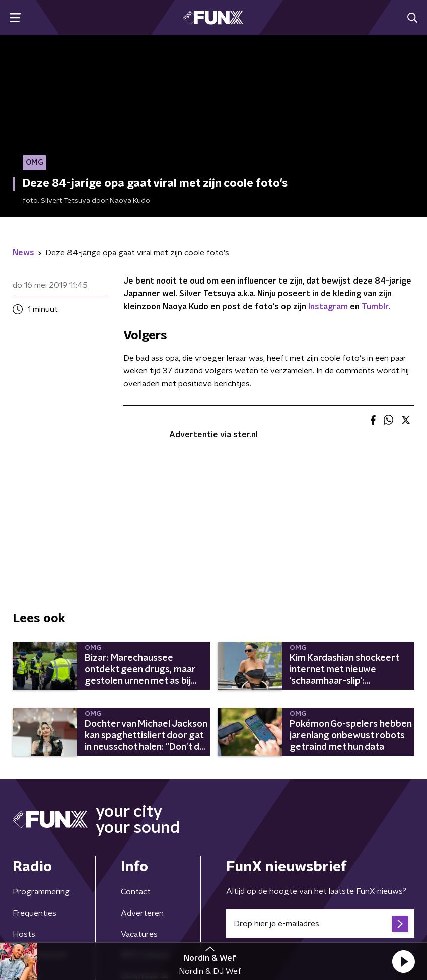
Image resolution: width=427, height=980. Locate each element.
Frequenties (34, 913)
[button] (403, 961)
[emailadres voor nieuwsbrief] (320, 924)
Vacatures (139, 934)
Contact (136, 892)
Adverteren (142, 913)
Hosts (24, 934)
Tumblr (375, 307)
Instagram (328, 307)
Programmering (41, 892)
